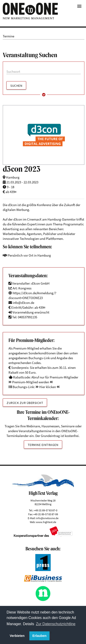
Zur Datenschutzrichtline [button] (56, 624)
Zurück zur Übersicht (25, 403)
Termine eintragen (43, 445)
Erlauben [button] (39, 636)
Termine (8, 36)
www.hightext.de (46, 522)
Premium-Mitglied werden (31, 382)
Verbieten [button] (17, 636)
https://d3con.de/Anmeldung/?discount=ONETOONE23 (32, 295)
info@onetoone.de (47, 518)
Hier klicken (48, 387)
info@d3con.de (23, 303)
